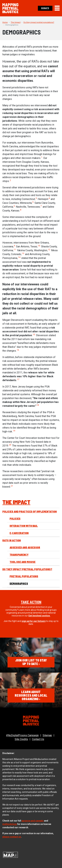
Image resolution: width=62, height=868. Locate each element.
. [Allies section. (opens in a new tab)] (39, 616)
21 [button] (12, 486)
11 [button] (15, 250)
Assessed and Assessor (25, 547)
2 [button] (10, 180)
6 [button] (14, 206)
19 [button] (14, 431)
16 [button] (18, 350)
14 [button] (19, 257)
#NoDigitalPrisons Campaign (22, 735)
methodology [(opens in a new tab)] (10, 824)
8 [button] (21, 210)
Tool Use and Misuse (23, 562)
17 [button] (18, 379)
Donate (45, 8)
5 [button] (33, 202)
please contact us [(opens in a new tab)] (12, 837)
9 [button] (14, 246)
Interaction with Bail (24, 526)
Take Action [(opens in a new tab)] (31, 602)
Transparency (19, 555)
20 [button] (10, 445)
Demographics (19, 584)
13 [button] (23, 253)
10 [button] (39, 246)
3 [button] (36, 198)
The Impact (16, 22)
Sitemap (47, 735)
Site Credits (21, 739)
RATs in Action (12, 540)
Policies (15, 519)
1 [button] (42, 157)
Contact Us (38, 739)
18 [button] (38, 405)
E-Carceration (19, 533)
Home (5, 22)
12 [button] (49, 250)
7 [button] (41, 206)
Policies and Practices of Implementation (30, 512)
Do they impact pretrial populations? (39, 22)
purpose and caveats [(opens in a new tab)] (33, 821)
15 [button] (34, 335)
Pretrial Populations (24, 576)
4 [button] (49, 198)
